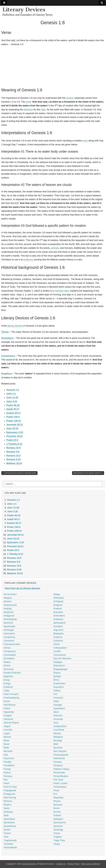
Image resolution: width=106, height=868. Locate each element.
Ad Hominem (10, 594)
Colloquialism (60, 648)
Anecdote (58, 612)
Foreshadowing (11, 698)
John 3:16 (12, 401)
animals (55, 248)
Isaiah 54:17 (13, 409)
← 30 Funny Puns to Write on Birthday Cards (19, 473)
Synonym (58, 826)
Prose (56, 790)
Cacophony (9, 637)
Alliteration (59, 598)
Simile (56, 808)
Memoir (7, 737)
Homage (58, 705)
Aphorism (8, 623)
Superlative (9, 819)
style (67, 291)
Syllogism (58, 819)
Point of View (10, 787)
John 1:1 (11, 394)
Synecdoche (60, 823)
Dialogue (58, 662)
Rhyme (57, 801)
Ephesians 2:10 (15, 432)
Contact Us (61, 864)
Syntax (7, 830)
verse (28, 102)
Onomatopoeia (61, 755)
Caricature (9, 641)
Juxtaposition (60, 726)
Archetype (9, 630)
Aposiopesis (60, 623)
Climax (7, 648)
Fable (6, 691)
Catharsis (58, 641)
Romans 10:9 (13, 448)
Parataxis (58, 765)
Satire (7, 808)
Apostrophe (9, 626)
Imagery (8, 716)
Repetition (59, 798)
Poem (7, 783)
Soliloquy (8, 812)
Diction (7, 666)
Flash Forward (11, 694)
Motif (56, 744)
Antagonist (9, 616)
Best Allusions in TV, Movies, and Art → (88, 473)
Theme (5, 332)
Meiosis (57, 733)
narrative (59, 291)
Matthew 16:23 (14, 463)
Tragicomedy (10, 840)
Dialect (7, 662)
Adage (57, 594)
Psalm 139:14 (14, 421)
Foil (55, 694)
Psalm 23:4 (12, 440)
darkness (28, 110)
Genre (7, 701)
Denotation (9, 658)
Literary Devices (24, 9)
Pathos (7, 773)
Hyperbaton (59, 708)
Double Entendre (12, 673)
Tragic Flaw (59, 840)
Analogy (8, 609)
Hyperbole (9, 712)
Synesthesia (10, 826)
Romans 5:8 (13, 452)
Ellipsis (57, 673)
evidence (28, 260)
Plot (6, 780)
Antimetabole (10, 619)
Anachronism (10, 605)
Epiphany (8, 676)
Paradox (58, 762)
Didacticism (59, 666)
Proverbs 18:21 (15, 436)
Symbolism (9, 823)
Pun (55, 794)
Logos (7, 733)
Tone (6, 837)
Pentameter (59, 773)
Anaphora (7, 374)
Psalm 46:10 (13, 405)
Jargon (7, 726)
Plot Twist (58, 780)
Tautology (58, 830)
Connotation (10, 655)
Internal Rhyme (11, 723)
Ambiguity (58, 601)
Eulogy (7, 683)
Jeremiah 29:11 (15, 425)
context (70, 98)
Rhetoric (8, 801)
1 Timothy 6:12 (14, 444)
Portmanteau (60, 787)
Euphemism (59, 683)
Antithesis (58, 619)
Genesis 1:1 (13, 390)
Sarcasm (58, 805)
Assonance (7, 338)
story (85, 141)
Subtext (57, 815)
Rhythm (7, 805)
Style (6, 815)
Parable (7, 762)
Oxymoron (9, 758)
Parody (7, 769)
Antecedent (59, 616)
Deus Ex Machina (62, 658)
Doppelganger (61, 669)
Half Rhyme (10, 705)
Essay (7, 680)
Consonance (8, 356)
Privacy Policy (73, 864)
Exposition (59, 687)
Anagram (58, 605)
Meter (6, 741)
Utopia (57, 844)
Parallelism (9, 765)
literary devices (15, 326)
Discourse (9, 669)
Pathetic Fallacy (61, 769)
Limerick (8, 730)
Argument (58, 630)
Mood (6, 744)
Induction (58, 716)
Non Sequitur (60, 751)
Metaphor (58, 737)
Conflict (57, 651)
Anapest (58, 609)
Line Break (59, 730)
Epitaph (57, 676)
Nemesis (8, 751)
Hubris (7, 708)
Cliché (57, 644)
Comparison (10, 651)
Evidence (8, 687)
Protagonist (9, 794)
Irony (56, 723)
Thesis (57, 833)
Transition (8, 844)
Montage (58, 741)
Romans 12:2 (13, 456)
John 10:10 (12, 428)
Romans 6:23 (13, 459)
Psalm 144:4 (13, 417)
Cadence (58, 637)
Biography (59, 634)
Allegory (8, 598)
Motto (6, 748)
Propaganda (10, 790)
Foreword (58, 698)
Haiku (56, 701)
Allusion (8, 601)
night (43, 110)
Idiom (56, 712)
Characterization (12, 644)
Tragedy (58, 837)
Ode (6, 755)
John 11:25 (12, 398)
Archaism (58, 626)
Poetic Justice (60, 783)
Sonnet (57, 812)
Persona (8, 776)
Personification (61, 776)
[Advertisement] (53, 66)
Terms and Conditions (90, 864)
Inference (8, 719)
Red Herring (10, 798)
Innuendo (58, 719)
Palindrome (59, 758)
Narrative (58, 748)
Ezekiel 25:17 (13, 413)
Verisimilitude (10, 847)
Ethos (56, 680)
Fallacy (57, 691)
